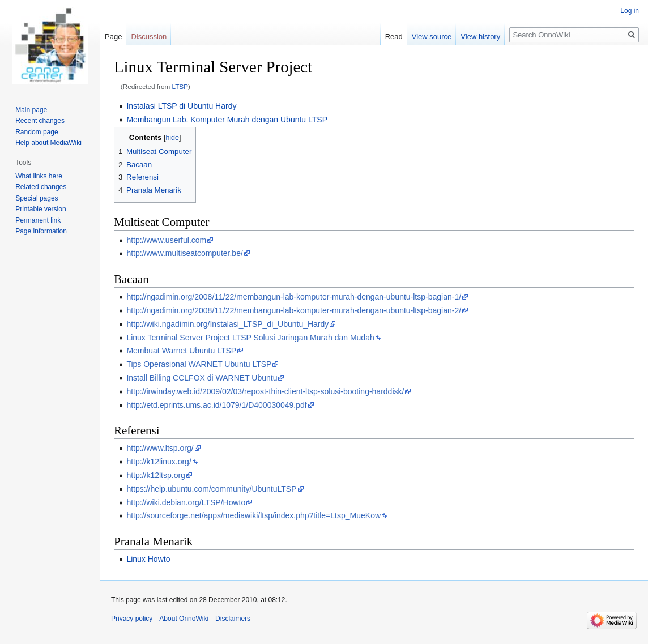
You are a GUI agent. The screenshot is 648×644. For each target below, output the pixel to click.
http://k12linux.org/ (159, 462)
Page (113, 37)
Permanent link (38, 220)
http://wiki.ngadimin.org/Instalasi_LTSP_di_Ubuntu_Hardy (227, 324)
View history (480, 37)
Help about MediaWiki (48, 143)
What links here (39, 176)
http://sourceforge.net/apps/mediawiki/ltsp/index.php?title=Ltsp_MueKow (253, 515)
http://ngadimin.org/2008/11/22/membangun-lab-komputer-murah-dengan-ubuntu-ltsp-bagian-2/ (294, 310)
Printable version (40, 209)
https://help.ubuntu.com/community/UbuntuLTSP (211, 489)
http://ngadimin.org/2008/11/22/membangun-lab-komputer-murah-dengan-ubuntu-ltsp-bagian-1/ (294, 297)
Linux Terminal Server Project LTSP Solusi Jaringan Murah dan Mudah (250, 338)
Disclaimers (233, 619)
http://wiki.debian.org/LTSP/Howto (186, 502)
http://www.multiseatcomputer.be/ (184, 253)
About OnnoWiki (184, 619)
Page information (41, 231)
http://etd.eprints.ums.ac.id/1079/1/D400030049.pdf (216, 405)
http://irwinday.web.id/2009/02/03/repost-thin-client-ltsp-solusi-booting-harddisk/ (265, 391)
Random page (37, 132)
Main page (31, 110)
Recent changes (40, 121)
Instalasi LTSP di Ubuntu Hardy (181, 106)
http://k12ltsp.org (156, 475)
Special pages (37, 198)
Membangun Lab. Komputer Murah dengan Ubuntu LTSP (227, 120)
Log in (630, 11)
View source (432, 37)
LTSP (180, 86)
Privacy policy (132, 619)
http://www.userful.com (166, 240)
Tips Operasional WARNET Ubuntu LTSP (199, 364)
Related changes (41, 187)
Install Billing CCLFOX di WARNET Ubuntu (202, 378)
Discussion (149, 37)
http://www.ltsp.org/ (160, 448)
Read (394, 37)
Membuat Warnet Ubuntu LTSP (181, 351)
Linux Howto (148, 559)
